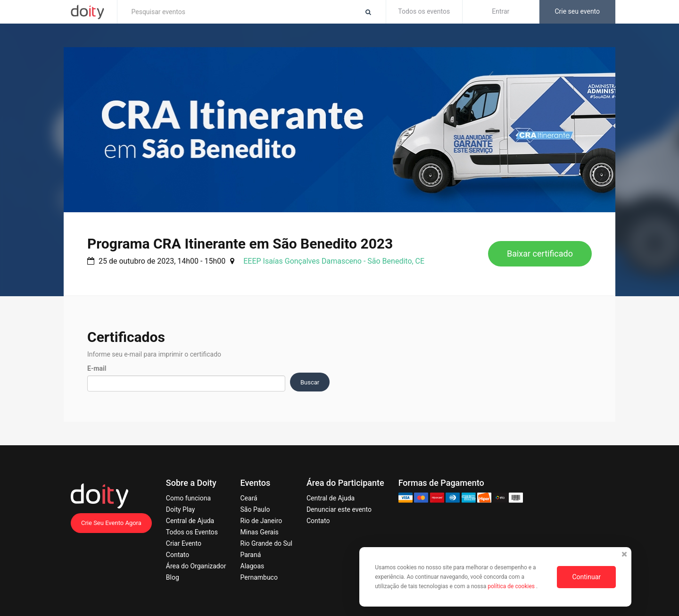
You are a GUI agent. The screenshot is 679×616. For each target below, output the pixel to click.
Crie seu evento (577, 11)
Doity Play (181, 509)
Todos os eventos (424, 11)
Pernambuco (259, 577)
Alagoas (253, 566)
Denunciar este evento (339, 509)
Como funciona (188, 498)
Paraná (251, 555)
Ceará (249, 498)
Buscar (310, 382)
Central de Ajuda (190, 521)
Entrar (501, 11)
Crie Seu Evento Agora (111, 523)
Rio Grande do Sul (266, 543)
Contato (178, 555)
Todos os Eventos (192, 532)
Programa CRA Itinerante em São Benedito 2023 (240, 244)
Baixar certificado (540, 254)
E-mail (97, 368)
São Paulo (255, 509)
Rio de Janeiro (261, 521)
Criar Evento (184, 543)
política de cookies (512, 586)
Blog (173, 577)
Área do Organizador (196, 566)
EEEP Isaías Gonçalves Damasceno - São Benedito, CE (334, 261)
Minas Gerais (260, 532)
